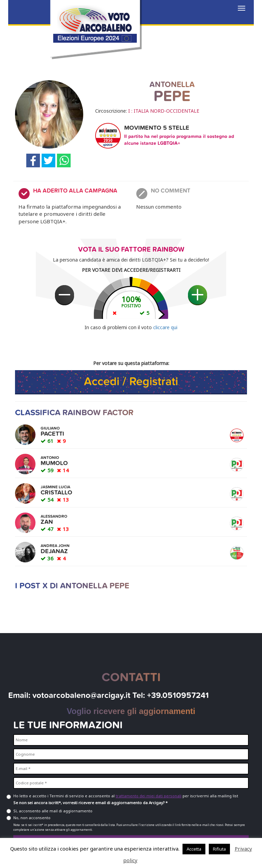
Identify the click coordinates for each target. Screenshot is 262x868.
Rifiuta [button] (219, 849)
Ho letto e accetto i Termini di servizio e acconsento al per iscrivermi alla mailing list (126, 796)
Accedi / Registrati (131, 382)
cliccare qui (165, 327)
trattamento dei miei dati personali (149, 796)
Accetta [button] (194, 849)
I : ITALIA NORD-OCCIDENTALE (164, 111)
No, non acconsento (32, 818)
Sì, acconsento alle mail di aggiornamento (53, 811)
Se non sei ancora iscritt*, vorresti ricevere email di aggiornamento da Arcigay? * (90, 803)
